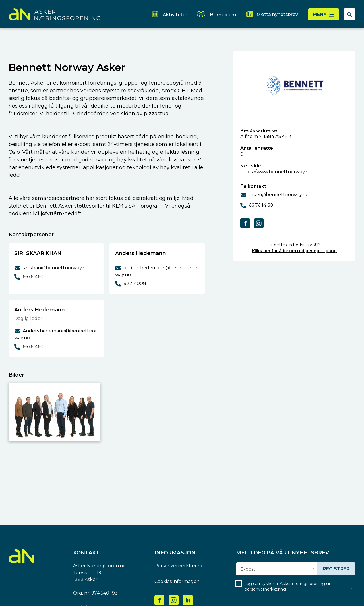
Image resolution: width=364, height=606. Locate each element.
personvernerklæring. (266, 589)
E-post (248, 569)
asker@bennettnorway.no (279, 195)
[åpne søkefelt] (349, 14)
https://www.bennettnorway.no (276, 172)
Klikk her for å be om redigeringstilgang (294, 251)
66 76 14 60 (261, 205)
